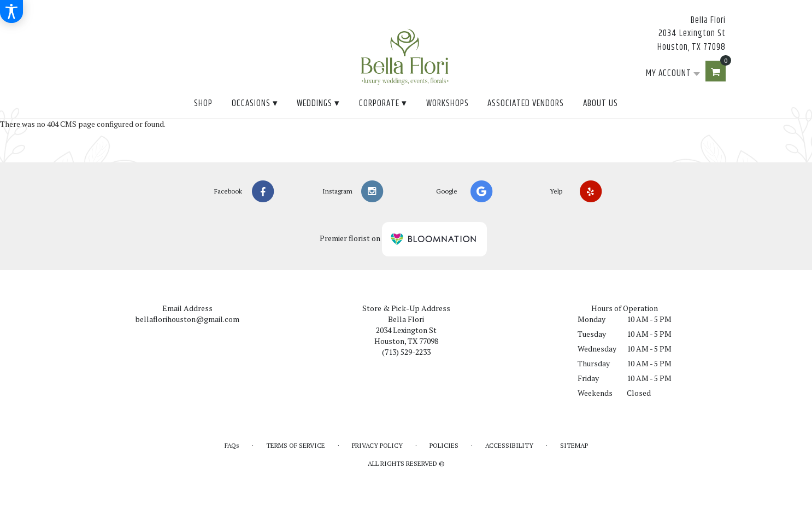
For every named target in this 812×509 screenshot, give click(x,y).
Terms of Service (296, 445)
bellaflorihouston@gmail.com (187, 319)
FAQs (232, 445)
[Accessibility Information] (11, 11)
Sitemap (574, 445)
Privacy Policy (377, 445)
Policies (444, 445)
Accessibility (509, 445)
